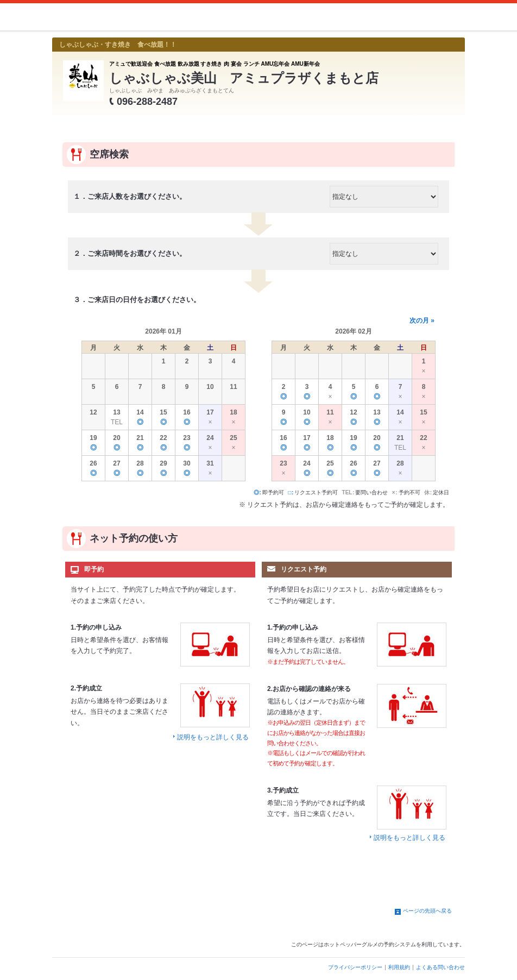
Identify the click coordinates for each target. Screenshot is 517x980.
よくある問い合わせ (440, 967)
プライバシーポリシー (355, 967)
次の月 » (422, 321)
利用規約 (399, 967)
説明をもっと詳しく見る (213, 737)
